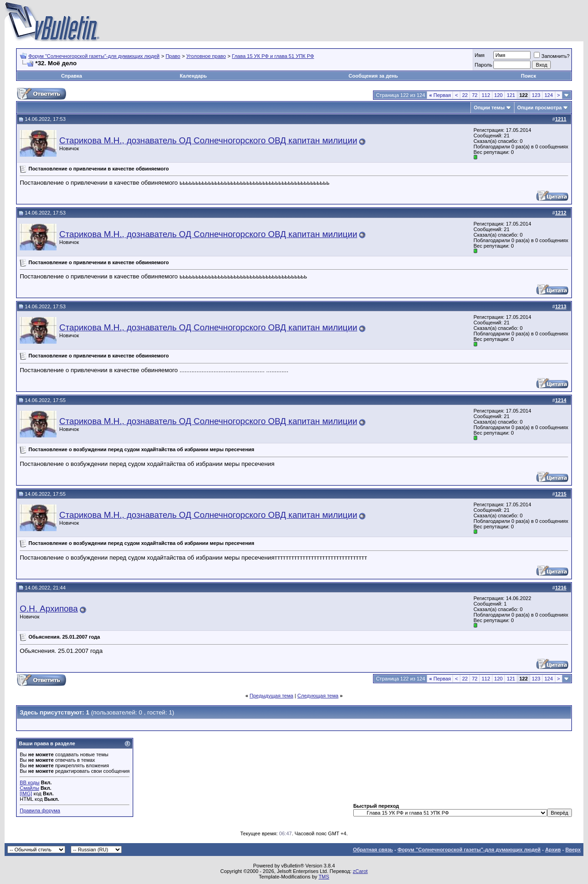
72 (475, 95)
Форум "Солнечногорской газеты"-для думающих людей (94, 56)
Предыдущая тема (271, 696)
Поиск (529, 76)
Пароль (483, 65)
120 (498, 95)
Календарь (193, 76)
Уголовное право (206, 56)
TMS (324, 877)
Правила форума (40, 810)
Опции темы (489, 108)
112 (486, 95)
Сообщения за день (373, 76)
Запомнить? (552, 56)
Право (173, 56)
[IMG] (26, 793)
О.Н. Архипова (49, 609)
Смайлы (29, 788)
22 (465, 95)
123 (536, 95)
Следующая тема (318, 696)
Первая (440, 95)
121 (511, 95)
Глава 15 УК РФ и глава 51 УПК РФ (273, 56)
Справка (72, 76)
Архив (553, 850)
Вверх (573, 850)
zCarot (360, 871)
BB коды (30, 782)
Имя (479, 55)
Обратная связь (373, 850)
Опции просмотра (540, 108)
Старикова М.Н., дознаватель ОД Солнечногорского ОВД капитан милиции (208, 140)
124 (548, 95)
